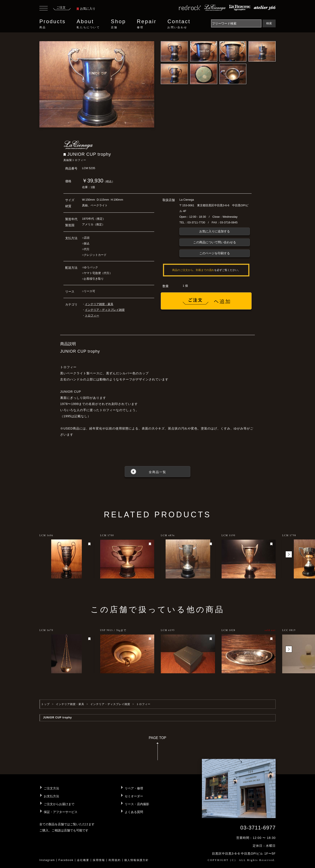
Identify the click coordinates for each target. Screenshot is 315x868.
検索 (269, 23)
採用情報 (99, 860)
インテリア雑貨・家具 (99, 304)
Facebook (66, 860)
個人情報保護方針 (136, 860)
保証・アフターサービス (61, 812)
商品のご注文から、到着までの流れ (193, 270)
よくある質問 (134, 812)
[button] (289, 554)
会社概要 (83, 860)
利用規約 (115, 860)
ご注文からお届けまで (59, 804)
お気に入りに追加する (215, 231)
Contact (179, 24)
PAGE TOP (157, 750)
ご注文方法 (51, 788)
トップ (45, 704)
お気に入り (86, 9)
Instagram (47, 860)
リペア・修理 (134, 788)
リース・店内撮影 (137, 804)
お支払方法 (51, 796)
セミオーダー (134, 796)
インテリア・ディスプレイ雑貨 (105, 310)
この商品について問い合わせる (215, 242)
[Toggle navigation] (44, 9)
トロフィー (92, 316)
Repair (147, 24)
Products (52, 24)
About (88, 24)
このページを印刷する (215, 253)
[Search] (236, 23)
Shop (118, 24)
